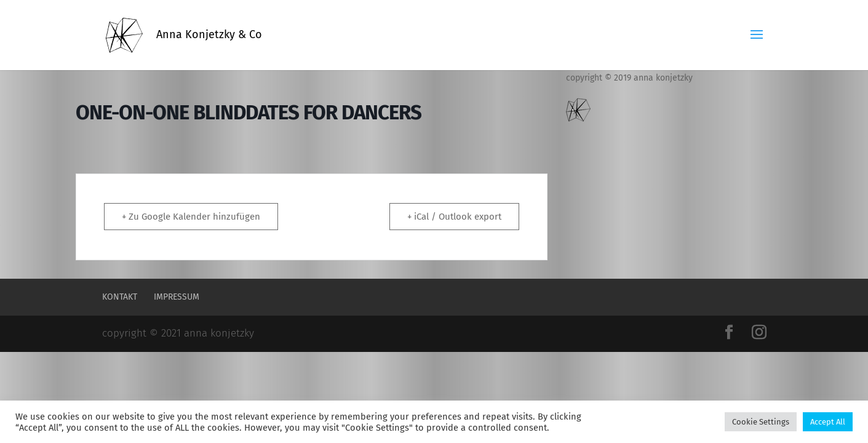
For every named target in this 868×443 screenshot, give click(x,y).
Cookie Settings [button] (761, 422)
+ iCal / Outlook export (454, 217)
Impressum (177, 297)
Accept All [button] (828, 422)
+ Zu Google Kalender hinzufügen (191, 217)
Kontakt (120, 297)
